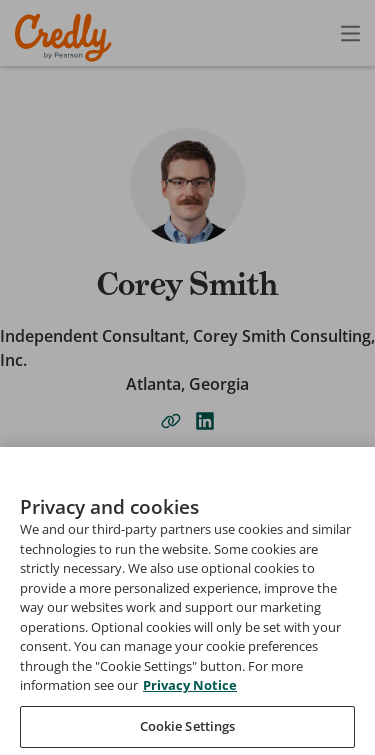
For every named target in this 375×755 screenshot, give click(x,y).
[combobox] (187, 727)
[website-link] (171, 421)
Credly (66, 37)
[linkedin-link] (205, 421)
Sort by (52, 703)
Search (51, 638)
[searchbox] (187, 662)
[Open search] (308, 33)
